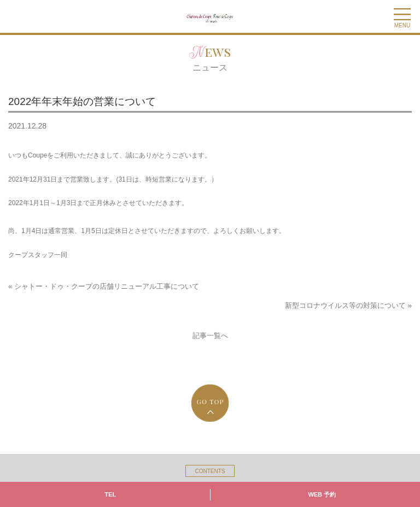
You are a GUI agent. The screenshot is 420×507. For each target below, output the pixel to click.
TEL (110, 494)
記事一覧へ (210, 336)
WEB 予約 (322, 494)
